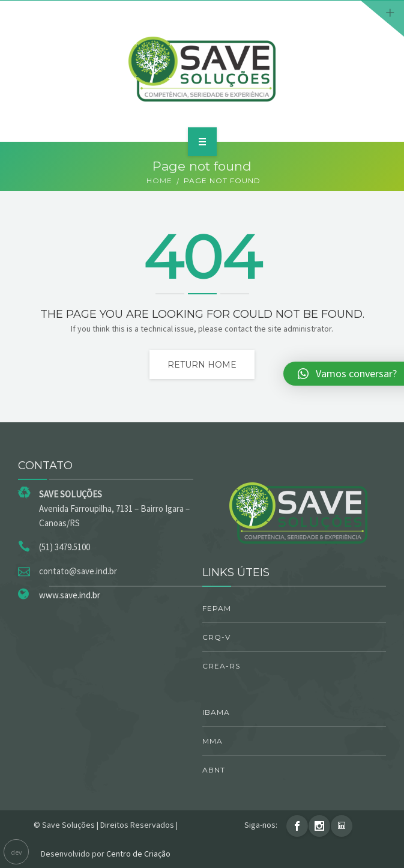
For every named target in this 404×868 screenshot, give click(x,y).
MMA (213, 741)
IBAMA (216, 712)
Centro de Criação (138, 854)
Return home (202, 365)
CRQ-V (216, 637)
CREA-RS (221, 666)
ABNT (214, 770)
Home (159, 181)
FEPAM (217, 608)
